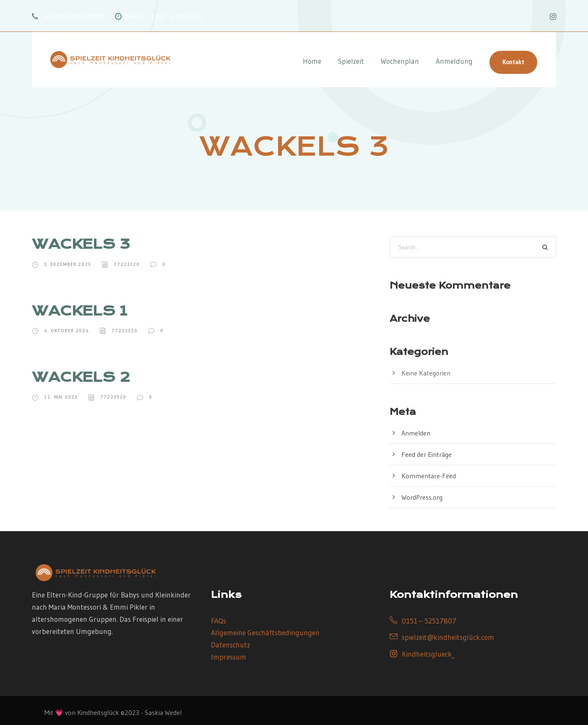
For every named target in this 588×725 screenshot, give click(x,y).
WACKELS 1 (79, 311)
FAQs (219, 621)
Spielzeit (351, 61)
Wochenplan (400, 61)
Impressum (229, 657)
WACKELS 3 (81, 244)
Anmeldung (454, 61)
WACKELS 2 (81, 377)
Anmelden (416, 433)
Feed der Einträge (427, 454)
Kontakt (513, 62)
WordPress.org (422, 497)
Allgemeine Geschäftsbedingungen (265, 632)
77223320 (127, 264)
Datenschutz (230, 645)
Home (312, 61)
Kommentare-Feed (429, 476)
